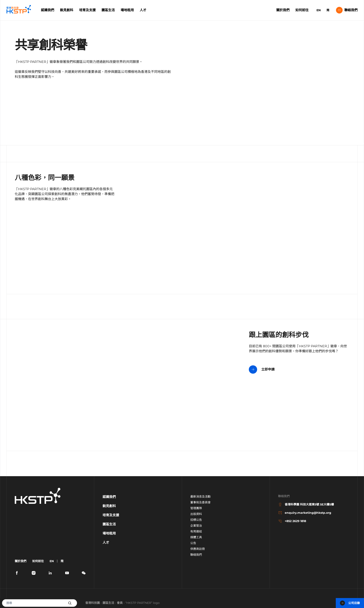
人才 (143, 10)
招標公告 (196, 520)
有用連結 (196, 531)
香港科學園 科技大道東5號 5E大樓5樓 (306, 504)
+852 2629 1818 (292, 521)
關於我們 (283, 10)
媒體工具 (196, 537)
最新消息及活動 (200, 497)
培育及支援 (87, 10)
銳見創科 (67, 10)
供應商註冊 (198, 549)
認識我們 (48, 10)
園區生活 (108, 10)
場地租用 (127, 10)
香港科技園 (93, 603)
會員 (120, 603)
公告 (193, 543)
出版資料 (196, 514)
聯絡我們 (347, 10)
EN (319, 10)
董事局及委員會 (200, 502)
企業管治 (196, 526)
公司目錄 (350, 603)
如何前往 (302, 10)
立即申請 (262, 369)
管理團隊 (196, 508)
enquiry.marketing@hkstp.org (305, 513)
